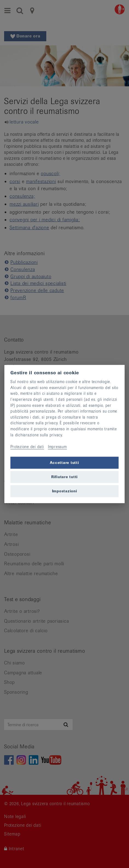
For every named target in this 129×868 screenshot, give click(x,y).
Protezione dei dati (27, 446)
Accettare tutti (64, 463)
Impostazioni (65, 491)
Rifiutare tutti (64, 477)
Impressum (57, 446)
